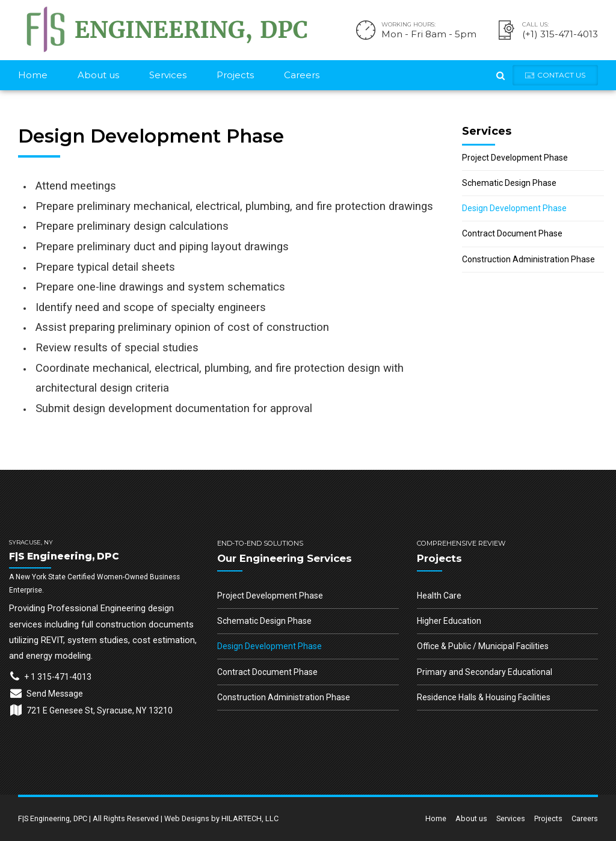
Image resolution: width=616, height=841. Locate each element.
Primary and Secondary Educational (485, 672)
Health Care (439, 596)
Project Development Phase (515, 158)
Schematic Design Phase (509, 183)
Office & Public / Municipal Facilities (483, 646)
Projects (235, 75)
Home (33, 75)
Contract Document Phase (512, 233)
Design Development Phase (514, 208)
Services (168, 75)
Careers (302, 75)
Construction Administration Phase (528, 259)
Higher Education (449, 621)
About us (98, 75)
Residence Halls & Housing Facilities (484, 697)
